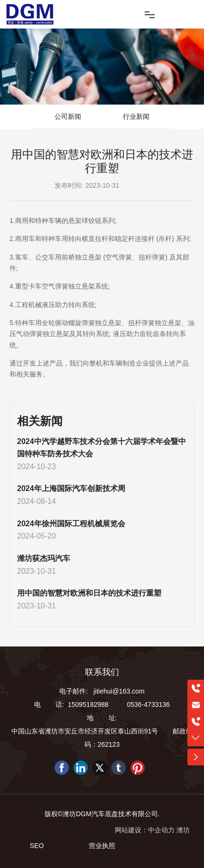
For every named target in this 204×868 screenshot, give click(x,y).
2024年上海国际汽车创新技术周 (71, 488)
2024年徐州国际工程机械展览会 (71, 524)
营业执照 (102, 846)
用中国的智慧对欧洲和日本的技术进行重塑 (89, 593)
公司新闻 (68, 116)
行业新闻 (136, 116)
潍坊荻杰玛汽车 (44, 558)
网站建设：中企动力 (145, 830)
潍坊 (183, 830)
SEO (37, 846)
